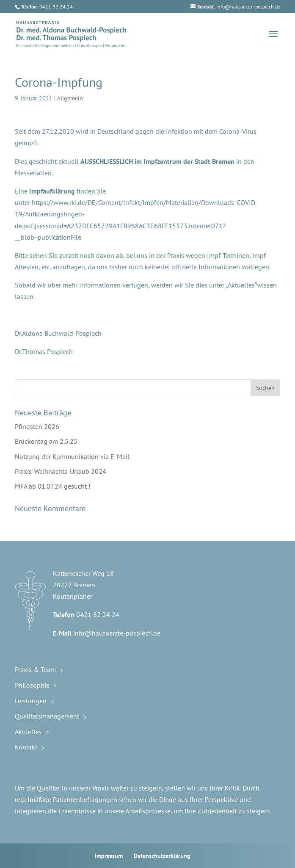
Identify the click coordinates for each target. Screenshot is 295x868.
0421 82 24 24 (98, 614)
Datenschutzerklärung (162, 856)
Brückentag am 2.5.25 (46, 441)
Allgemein (70, 98)
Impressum (109, 856)
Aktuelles (28, 732)
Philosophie (32, 685)
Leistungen (31, 701)
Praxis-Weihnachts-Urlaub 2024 (61, 471)
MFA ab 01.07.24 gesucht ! (53, 486)
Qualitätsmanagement (47, 716)
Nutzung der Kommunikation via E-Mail (72, 456)
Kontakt (26, 747)
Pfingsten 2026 (37, 426)
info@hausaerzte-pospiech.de (117, 633)
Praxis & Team (35, 669)
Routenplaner (73, 596)
